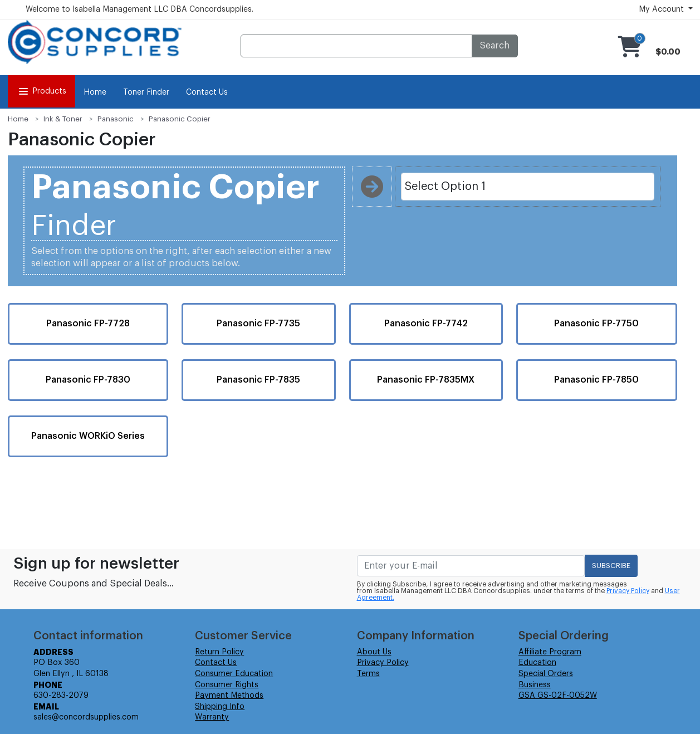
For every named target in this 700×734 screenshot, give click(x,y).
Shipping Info (220, 707)
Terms (368, 674)
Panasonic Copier (180, 119)
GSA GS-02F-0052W (558, 696)
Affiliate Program (550, 652)
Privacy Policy (628, 591)
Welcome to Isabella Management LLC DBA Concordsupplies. (139, 9)
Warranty (212, 717)
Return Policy (219, 652)
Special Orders (546, 674)
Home (95, 92)
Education (537, 663)
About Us (374, 652)
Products (41, 91)
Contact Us (207, 92)
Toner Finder (146, 92)
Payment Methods (229, 696)
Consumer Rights (227, 685)
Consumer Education (234, 674)
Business (535, 685)
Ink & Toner (63, 119)
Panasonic (116, 119)
